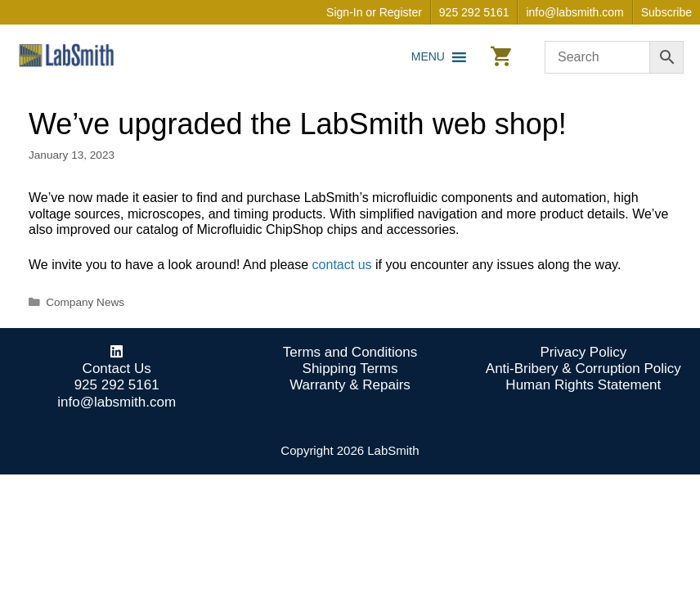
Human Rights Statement (583, 385)
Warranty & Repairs (350, 385)
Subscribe (666, 12)
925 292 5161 (474, 12)
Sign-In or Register (374, 12)
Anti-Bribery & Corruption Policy (583, 369)
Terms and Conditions (350, 352)
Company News (85, 302)
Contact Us (117, 369)
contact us (342, 265)
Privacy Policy (583, 352)
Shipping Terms (350, 369)
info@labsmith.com (574, 12)
